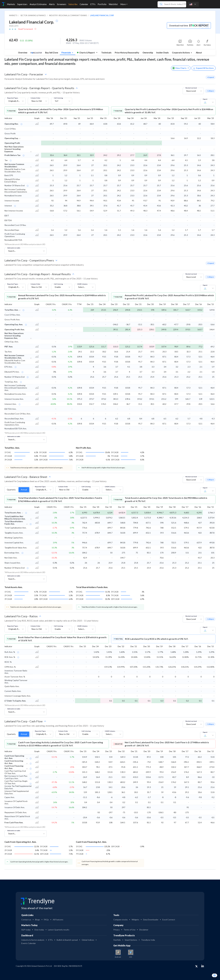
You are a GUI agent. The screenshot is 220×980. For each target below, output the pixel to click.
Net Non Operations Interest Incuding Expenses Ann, (14, 336)
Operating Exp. (11, 138)
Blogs (38, 920)
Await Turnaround (26, 29)
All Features (58, 920)
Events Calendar (29, 943)
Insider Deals (162, 53)
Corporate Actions (181, 53)
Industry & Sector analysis (33, 940)
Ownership (148, 53)
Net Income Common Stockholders (14, 165)
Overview (23, 53)
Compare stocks (121, 920)
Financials (66, 53)
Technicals (106, 53)
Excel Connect (169, 920)
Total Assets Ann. (13, 513)
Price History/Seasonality (127, 53)
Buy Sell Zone (52, 53)
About (199, 53)
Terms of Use (130, 930)
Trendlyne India (148, 940)
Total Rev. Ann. (11, 310)
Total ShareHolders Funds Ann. (14, 523)
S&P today (26, 930)
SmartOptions (131, 940)
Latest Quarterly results (59, 930)
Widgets (135, 920)
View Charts (181, 68)
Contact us (26, 920)
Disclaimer (144, 930)
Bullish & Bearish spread (67, 940)
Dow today (39, 930)
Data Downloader (151, 920)
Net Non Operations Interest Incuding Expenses (14, 149)
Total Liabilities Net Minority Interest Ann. (15, 518)
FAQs (46, 920)
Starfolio (117, 940)
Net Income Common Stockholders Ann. (14, 357)
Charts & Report (86, 53)
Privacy (117, 930)
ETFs (51, 940)
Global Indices (88, 940)
